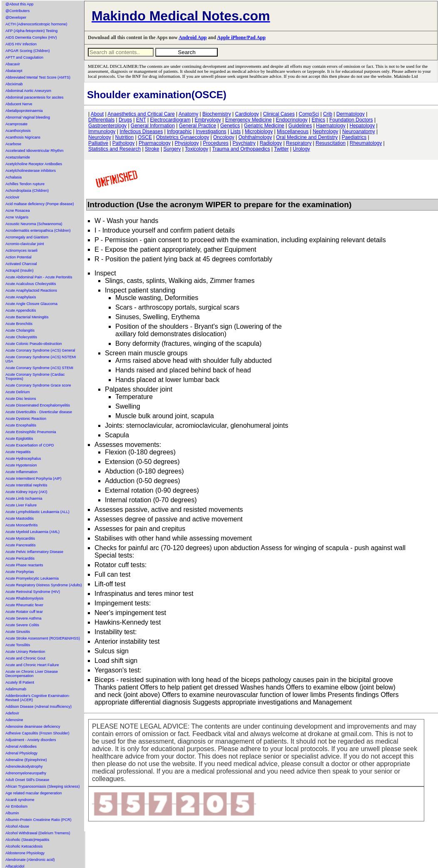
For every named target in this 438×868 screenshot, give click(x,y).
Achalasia (14, 177)
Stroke (152, 149)
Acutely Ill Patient (20, 682)
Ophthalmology (255, 137)
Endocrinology (292, 120)
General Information (153, 126)
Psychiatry (244, 143)
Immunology (102, 131)
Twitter (281, 149)
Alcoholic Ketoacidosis (24, 846)
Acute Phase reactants (24, 565)
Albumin (12, 813)
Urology (301, 149)
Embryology (208, 120)
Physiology (187, 143)
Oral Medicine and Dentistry (307, 137)
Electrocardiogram (170, 120)
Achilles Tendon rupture (25, 184)
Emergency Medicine (249, 120)
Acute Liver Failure (21, 505)
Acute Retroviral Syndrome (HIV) (33, 592)
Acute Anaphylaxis (21, 297)
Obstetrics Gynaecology (183, 137)
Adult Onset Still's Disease (27, 780)
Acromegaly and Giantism (27, 237)
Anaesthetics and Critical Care (141, 114)
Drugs (125, 120)
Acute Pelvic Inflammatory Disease (34, 552)
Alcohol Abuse (17, 826)
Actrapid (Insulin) (20, 270)
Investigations (211, 131)
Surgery (172, 149)
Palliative (98, 143)
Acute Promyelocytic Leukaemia (32, 578)
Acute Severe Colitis (22, 625)
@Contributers (17, 11)
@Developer (16, 17)
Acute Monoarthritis (22, 525)
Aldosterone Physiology (25, 853)
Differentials (101, 120)
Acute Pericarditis (20, 558)
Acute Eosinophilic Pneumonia (31, 432)
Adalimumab (16, 689)
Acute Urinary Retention (25, 652)
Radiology (271, 143)
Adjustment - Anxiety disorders (31, 740)
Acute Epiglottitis (19, 439)
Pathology (123, 143)
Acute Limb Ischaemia (24, 498)
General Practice (198, 126)
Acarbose (13, 144)
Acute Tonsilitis (18, 645)
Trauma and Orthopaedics (241, 149)
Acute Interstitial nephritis (26, 485)
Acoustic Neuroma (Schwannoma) (34, 224)
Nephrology (325, 131)
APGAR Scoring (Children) (28, 51)
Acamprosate (16, 124)
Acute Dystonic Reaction (26, 419)
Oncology (224, 137)
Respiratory (299, 143)
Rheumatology (366, 143)
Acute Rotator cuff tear (24, 612)
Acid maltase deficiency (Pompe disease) (40, 204)
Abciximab (14, 84)
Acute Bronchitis (19, 324)
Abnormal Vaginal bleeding (28, 117)
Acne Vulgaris (17, 217)
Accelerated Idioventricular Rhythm (35, 151)
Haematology (331, 126)
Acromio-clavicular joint (25, 244)
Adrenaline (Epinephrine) (26, 760)
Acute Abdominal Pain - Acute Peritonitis (39, 277)
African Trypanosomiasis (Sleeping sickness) (43, 786)
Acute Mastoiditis (20, 518)
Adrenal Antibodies (21, 746)
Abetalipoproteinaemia (24, 111)
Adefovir (12, 713)
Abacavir (13, 64)
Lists (235, 131)
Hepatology (362, 126)
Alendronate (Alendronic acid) (30, 860)
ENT (141, 120)
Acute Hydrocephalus (23, 459)
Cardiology (247, 114)
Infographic (179, 131)
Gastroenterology (107, 126)
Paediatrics (354, 137)
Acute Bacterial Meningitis (27, 317)
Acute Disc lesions (21, 399)
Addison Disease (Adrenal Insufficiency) (39, 707)
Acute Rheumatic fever (24, 605)
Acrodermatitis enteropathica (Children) (38, 231)
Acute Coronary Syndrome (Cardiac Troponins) (35, 377)
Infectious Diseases (141, 131)
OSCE (145, 137)
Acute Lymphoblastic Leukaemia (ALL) (37, 512)
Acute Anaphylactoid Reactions (31, 290)
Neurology (100, 137)
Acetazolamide (18, 157)
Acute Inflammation (21, 472)
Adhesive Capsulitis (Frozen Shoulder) (37, 733)
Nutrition (125, 137)
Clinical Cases (279, 114)
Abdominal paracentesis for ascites (35, 97)
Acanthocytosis (18, 131)
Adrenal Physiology (21, 753)
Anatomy (188, 114)
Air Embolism (16, 806)
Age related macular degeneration (34, 793)
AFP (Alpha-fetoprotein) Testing (31, 31)
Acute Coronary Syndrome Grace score (38, 385)
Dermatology (351, 114)
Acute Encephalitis (21, 425)
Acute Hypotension (21, 465)
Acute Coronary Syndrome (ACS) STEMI (39, 368)
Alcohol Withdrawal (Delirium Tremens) (38, 833)
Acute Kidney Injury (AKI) (26, 492)
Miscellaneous (293, 131)
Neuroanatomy (359, 131)
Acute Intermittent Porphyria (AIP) (34, 479)
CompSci (309, 114)
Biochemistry (217, 114)
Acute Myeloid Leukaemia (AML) (32, 532)
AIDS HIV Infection (21, 44)
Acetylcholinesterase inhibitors (31, 171)
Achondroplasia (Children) (27, 191)
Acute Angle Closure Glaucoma (31, 304)
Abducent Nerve (19, 104)
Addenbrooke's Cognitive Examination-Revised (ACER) (38, 698)
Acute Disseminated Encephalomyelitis (38, 405)
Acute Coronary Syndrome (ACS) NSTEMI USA (41, 359)
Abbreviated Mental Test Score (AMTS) (38, 77)
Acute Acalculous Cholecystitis (31, 284)
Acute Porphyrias (20, 572)
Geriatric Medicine (264, 126)
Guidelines (300, 126)
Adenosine (14, 720)
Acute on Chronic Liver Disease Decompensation (32, 674)
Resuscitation (331, 143)
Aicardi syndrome (20, 800)
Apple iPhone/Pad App (241, 37)
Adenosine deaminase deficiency (33, 727)
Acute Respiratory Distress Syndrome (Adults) (44, 585)
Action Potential (19, 257)
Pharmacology (155, 143)
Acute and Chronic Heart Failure (32, 665)
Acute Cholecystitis (21, 337)
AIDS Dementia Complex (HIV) (31, 37)
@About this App (19, 4)
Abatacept (14, 71)
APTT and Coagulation (24, 57)
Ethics (318, 120)
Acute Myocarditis (20, 538)
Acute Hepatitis (18, 452)
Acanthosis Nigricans (23, 137)
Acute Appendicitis (21, 310)
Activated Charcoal (21, 264)
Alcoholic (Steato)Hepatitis (27, 840)
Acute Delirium (18, 392)
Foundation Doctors (351, 120)
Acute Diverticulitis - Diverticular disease (39, 412)
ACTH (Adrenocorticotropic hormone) (36, 24)
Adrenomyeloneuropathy (26, 773)
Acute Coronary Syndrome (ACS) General (40, 350)
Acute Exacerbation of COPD (30, 445)
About (97, 114)
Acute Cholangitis (20, 330)
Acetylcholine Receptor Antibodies (34, 164)
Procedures (215, 143)
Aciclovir (12, 197)
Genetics (230, 126)
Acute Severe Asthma (24, 618)
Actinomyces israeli (21, 250)
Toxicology (197, 149)
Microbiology (259, 131)
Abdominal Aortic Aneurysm (28, 91)
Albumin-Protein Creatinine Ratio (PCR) (39, 820)
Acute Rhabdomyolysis (25, 598)
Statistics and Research (114, 149)
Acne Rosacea (18, 211)
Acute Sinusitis (18, 632)
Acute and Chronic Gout (25, 658)
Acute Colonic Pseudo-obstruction (34, 344)
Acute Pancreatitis (21, 545)
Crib (328, 114)
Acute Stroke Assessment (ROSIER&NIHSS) (43, 638)
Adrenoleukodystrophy (24, 766)
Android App (193, 37)
